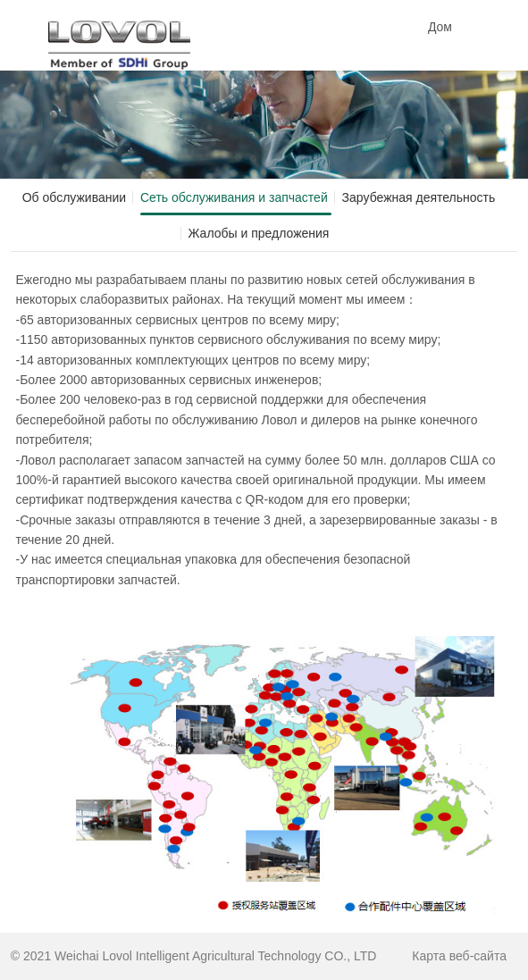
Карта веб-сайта (459, 956)
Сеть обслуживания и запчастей (234, 197)
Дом (440, 27)
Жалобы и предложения (259, 233)
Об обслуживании (74, 197)
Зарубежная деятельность (419, 197)
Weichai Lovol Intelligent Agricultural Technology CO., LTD (215, 956)
